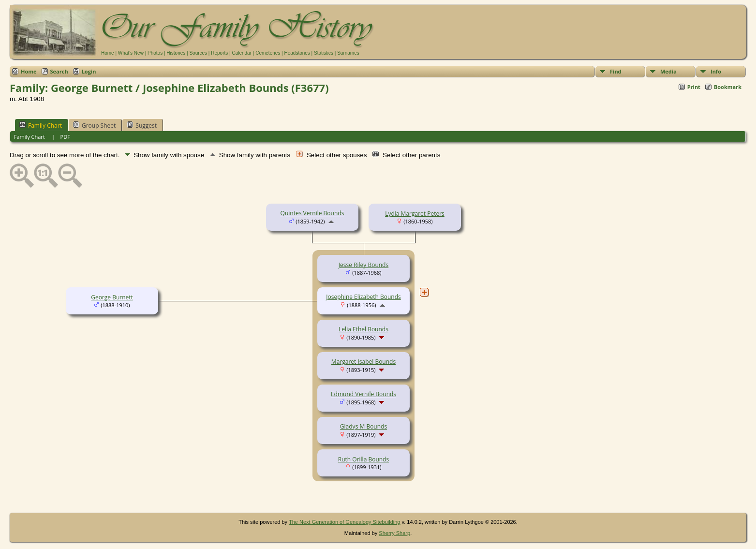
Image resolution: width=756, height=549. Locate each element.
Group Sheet (94, 125)
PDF (65, 137)
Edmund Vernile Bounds (363, 394)
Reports (219, 53)
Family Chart (41, 125)
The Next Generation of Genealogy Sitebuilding (345, 522)
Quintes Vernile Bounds (312, 213)
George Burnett (112, 297)
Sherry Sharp (394, 533)
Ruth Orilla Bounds (363, 459)
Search (59, 71)
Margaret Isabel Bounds (363, 362)
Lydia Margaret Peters (415, 214)
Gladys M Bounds (363, 426)
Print (694, 87)
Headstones (297, 53)
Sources (198, 53)
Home (108, 53)
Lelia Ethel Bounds (363, 329)
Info (716, 71)
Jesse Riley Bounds (363, 265)
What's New (131, 53)
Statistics (324, 53)
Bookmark (728, 87)
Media (668, 71)
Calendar (242, 53)
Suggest (142, 125)
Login (89, 71)
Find (616, 71)
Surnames (348, 53)
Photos (155, 53)
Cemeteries (268, 53)
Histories (176, 53)
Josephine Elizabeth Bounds (363, 297)
